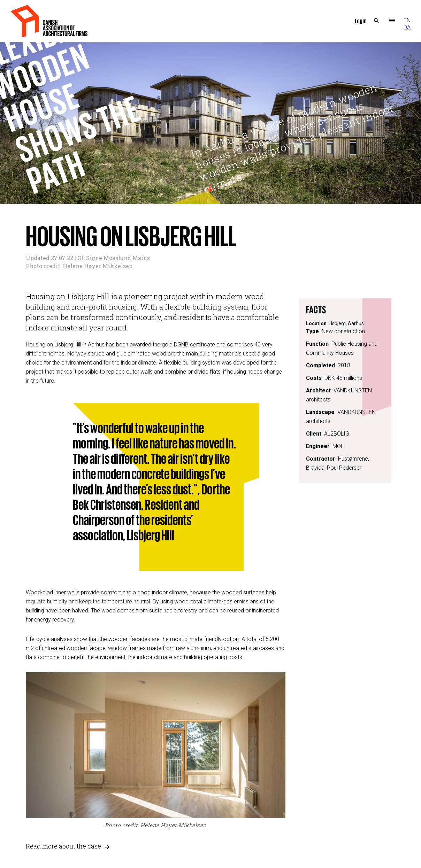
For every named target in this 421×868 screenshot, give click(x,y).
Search (377, 21)
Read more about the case (63, 846)
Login (361, 21)
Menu (392, 21)
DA (407, 27)
